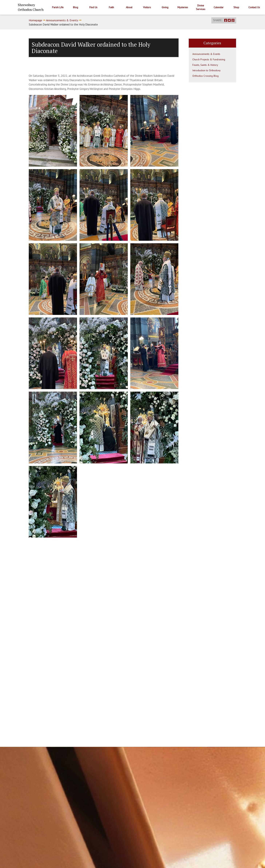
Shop (236, 7)
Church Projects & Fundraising (209, 59)
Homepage (35, 20)
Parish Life (58, 7)
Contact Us (254, 7)
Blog (76, 7)
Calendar (219, 7)
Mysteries (183, 7)
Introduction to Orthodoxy (206, 70)
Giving (165, 7)
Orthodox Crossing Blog (205, 76)
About (129, 7)
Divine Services (201, 7)
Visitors (147, 7)
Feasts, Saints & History (205, 65)
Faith (111, 7)
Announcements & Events (62, 20)
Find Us (93, 7)
